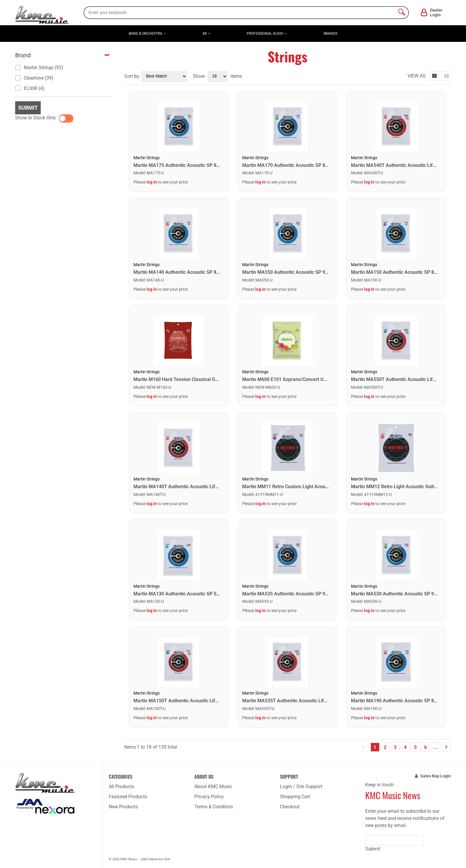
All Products (121, 786)
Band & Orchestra (145, 34)
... (436, 747)
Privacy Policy (209, 797)
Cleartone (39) (34, 78)
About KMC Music (213, 786)
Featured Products (128, 797)
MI (205, 34)
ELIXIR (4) (30, 88)
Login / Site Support (301, 786)
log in (152, 182)
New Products (123, 807)
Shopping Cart (295, 797)
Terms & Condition (214, 807)
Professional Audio (265, 34)
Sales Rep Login (436, 776)
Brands (330, 34)
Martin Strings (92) (39, 68)
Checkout (290, 807)
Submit (28, 108)
